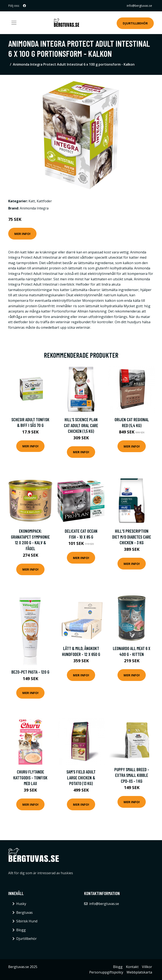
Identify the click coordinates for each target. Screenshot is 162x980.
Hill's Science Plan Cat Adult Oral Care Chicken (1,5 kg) (81, 425)
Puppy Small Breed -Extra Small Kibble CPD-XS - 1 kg (132, 775)
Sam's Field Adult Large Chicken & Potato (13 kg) (81, 777)
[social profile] (24, 6)
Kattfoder (44, 201)
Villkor (147, 967)
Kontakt (132, 967)
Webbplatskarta (139, 972)
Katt (32, 201)
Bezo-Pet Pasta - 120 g (30, 672)
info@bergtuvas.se (139, 6)
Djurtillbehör (135, 23)
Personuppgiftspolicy (106, 972)
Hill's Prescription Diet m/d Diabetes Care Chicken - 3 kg (132, 537)
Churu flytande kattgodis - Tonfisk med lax (30, 777)
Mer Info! (22, 234)
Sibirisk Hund (27, 921)
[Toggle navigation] (14, 23)
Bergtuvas (24, 912)
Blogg (21, 930)
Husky (21, 904)
